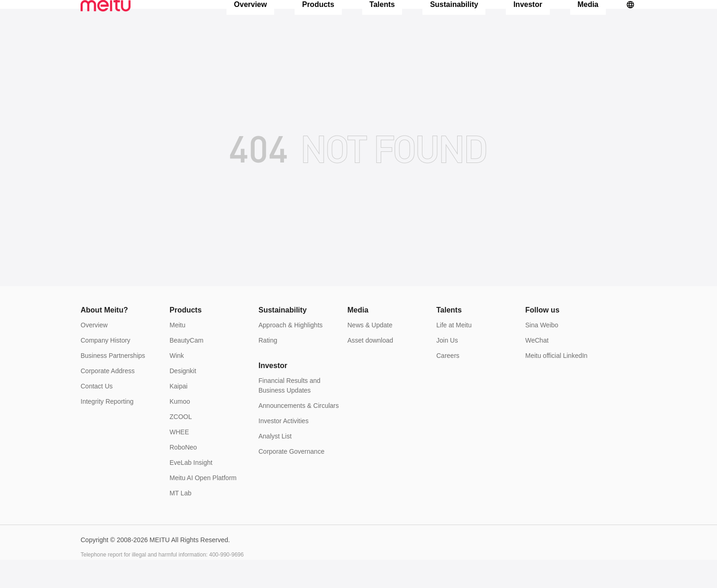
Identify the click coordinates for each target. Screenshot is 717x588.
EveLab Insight (191, 491)
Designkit (183, 399)
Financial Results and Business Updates (289, 414)
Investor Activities (283, 449)
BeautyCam (186, 369)
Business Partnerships (113, 384)
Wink (177, 384)
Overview (250, 18)
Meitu (177, 353)
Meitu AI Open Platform (203, 506)
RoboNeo (183, 475)
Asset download (370, 369)
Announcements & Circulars (299, 434)
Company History (105, 369)
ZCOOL (181, 445)
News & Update (370, 353)
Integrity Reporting (107, 430)
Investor (528, 18)
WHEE (179, 460)
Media (588, 18)
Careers (448, 384)
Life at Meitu (454, 353)
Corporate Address (108, 399)
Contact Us (97, 414)
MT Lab (180, 521)
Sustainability (454, 18)
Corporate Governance (291, 480)
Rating (268, 369)
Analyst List (275, 464)
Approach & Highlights (291, 353)
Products (318, 18)
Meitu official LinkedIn (556, 384)
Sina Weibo (542, 353)
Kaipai (179, 414)
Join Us (447, 369)
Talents (382, 18)
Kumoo (180, 430)
